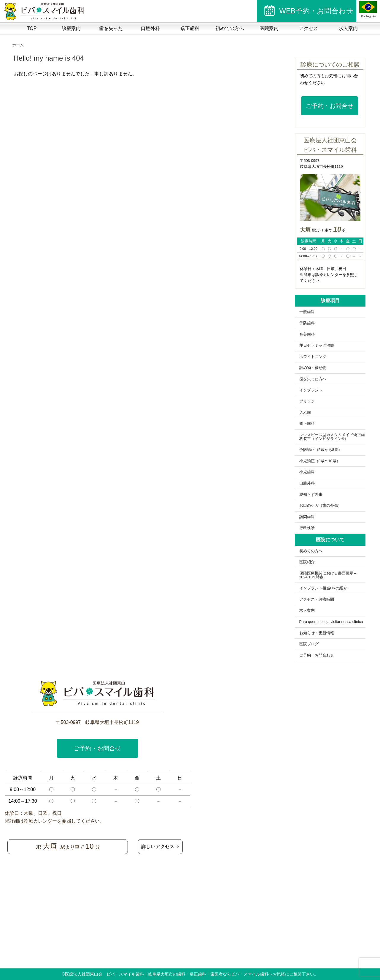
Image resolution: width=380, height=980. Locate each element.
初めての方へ (230, 28)
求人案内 (348, 28)
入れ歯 (305, 413)
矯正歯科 (190, 28)
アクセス (309, 28)
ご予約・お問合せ (330, 106)
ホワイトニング (313, 357)
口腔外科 (150, 28)
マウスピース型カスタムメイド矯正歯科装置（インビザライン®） (332, 437)
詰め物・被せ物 (313, 368)
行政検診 (307, 528)
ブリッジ (307, 401)
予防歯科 (307, 323)
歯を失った (111, 28)
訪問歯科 (307, 517)
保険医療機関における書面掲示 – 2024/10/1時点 (328, 575)
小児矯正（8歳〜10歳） (320, 461)
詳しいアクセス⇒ (160, 846)
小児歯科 (307, 472)
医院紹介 (307, 562)
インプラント (311, 390)
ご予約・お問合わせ (317, 655)
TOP (32, 28)
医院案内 (269, 28)
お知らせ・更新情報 (317, 633)
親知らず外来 (311, 495)
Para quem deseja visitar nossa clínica (331, 622)
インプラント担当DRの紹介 (323, 588)
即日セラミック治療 (317, 345)
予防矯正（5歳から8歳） (321, 450)
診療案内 (71, 28)
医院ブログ (309, 644)
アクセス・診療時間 (317, 599)
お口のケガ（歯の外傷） (321, 506)
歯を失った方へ (313, 379)
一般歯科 (307, 312)
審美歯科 (307, 334)
